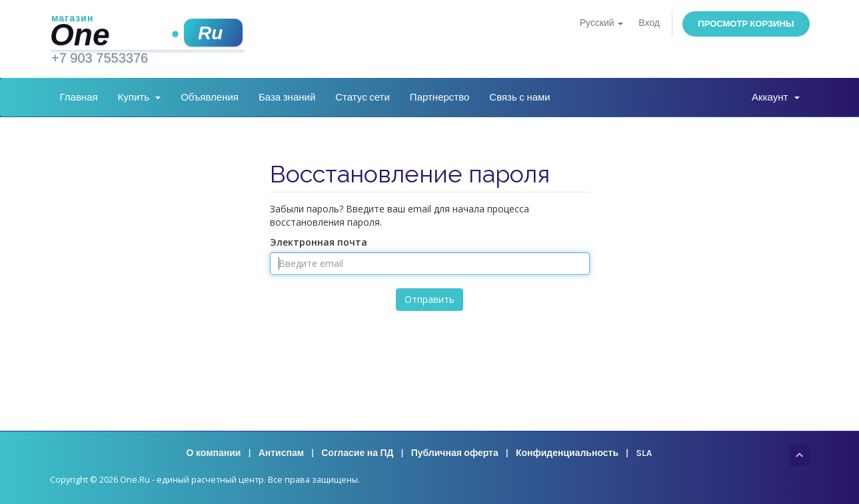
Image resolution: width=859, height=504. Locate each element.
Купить (140, 97)
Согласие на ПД (357, 453)
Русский (601, 23)
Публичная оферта (455, 453)
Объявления (210, 97)
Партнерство (440, 97)
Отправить (429, 299)
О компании (214, 453)
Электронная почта (319, 242)
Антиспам (281, 453)
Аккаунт (775, 97)
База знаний (287, 97)
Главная (79, 97)
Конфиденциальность (567, 453)
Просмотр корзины (746, 24)
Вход (649, 23)
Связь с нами (519, 97)
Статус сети (363, 97)
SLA (644, 453)
